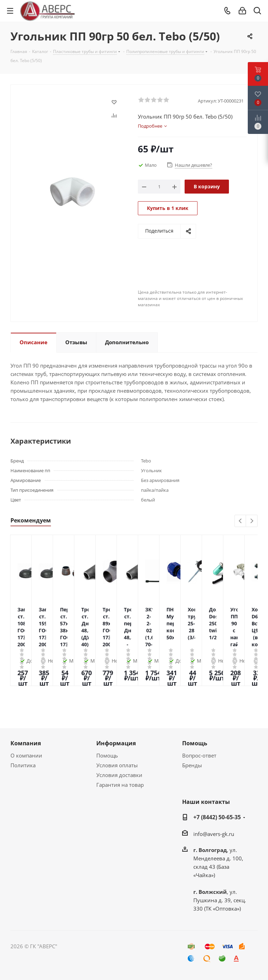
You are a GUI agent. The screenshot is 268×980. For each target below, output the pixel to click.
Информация (116, 743)
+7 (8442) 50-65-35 (217, 817)
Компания (26, 743)
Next (252, 521)
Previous (241, 521)
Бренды (192, 765)
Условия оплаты (117, 765)
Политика (23, 765)
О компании (26, 755)
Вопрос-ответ (199, 755)
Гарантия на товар (120, 785)
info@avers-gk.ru (214, 834)
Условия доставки (119, 775)
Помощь (107, 755)
